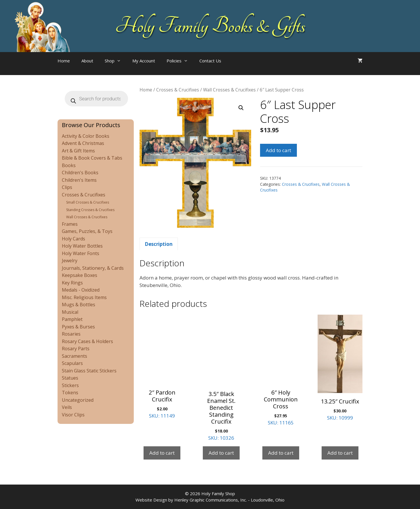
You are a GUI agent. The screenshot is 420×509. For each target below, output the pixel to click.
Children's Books (80, 173)
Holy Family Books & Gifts (210, 26)
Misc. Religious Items (84, 297)
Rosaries (71, 334)
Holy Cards (73, 239)
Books (69, 165)
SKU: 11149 (162, 367)
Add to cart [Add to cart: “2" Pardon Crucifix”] (162, 453)
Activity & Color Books (86, 136)
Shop (116, 61)
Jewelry (70, 261)
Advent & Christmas (83, 143)
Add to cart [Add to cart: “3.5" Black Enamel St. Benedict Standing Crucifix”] (221, 453)
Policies (180, 61)
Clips (67, 187)
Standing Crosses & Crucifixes (90, 210)
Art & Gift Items (78, 151)
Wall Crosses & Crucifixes (229, 90)
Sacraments (75, 356)
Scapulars (72, 363)
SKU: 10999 (340, 368)
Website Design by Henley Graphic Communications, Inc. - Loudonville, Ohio (210, 500)
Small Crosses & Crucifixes (88, 202)
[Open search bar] (238, 66)
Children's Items (79, 180)
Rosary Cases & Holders (87, 341)
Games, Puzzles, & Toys (87, 231)
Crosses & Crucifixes (178, 90)
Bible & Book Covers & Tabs (92, 158)
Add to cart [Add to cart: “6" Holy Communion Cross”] (281, 453)
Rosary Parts (76, 349)
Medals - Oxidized (81, 290)
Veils (67, 407)
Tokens (70, 393)
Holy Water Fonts (81, 253)
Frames (70, 224)
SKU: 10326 (221, 378)
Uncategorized (78, 400)
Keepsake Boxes (80, 275)
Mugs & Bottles (79, 305)
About (87, 61)
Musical (70, 312)
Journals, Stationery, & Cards (93, 268)
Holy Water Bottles (82, 246)
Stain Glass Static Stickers (89, 371)
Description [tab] (159, 244)
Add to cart (278, 150)
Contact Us (210, 61)
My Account (144, 61)
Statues (70, 378)
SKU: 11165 (281, 370)
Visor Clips (73, 415)
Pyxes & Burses (78, 327)
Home (64, 61)
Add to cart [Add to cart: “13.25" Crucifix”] (340, 453)
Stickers (70, 385)
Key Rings (72, 283)
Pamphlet (72, 319)
